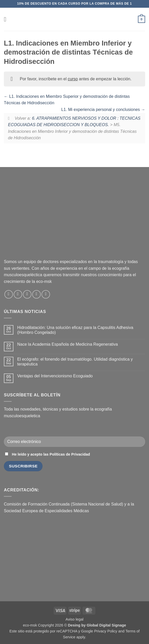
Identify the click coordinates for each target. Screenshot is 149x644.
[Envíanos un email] (27, 294)
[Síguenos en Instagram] (18, 294)
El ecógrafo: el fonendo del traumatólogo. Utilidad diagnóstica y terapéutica (75, 362)
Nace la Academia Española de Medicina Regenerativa (68, 344)
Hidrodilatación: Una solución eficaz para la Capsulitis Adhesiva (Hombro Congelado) (75, 330)
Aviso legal (74, 619)
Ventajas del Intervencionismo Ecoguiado (55, 376)
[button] (7, 19)
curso (73, 79)
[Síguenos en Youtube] (46, 294)
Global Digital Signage (106, 625)
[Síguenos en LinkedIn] (36, 294)
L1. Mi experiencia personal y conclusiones (103, 110)
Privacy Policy (106, 631)
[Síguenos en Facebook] (9, 294)
